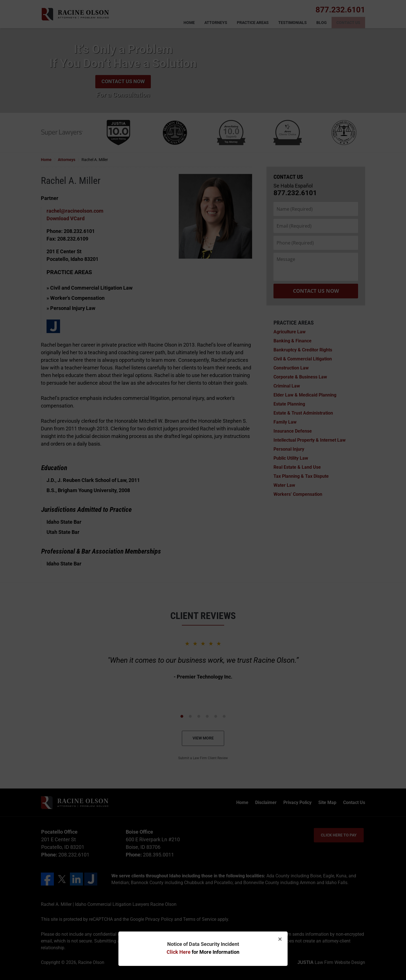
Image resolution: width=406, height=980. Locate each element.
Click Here (179, 952)
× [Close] (280, 939)
